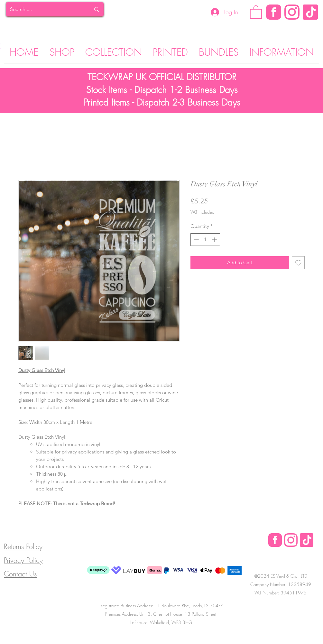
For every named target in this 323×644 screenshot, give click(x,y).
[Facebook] (274, 12)
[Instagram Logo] (292, 12)
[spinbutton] (205, 240)
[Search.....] (45, 9)
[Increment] (215, 240)
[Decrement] (196, 240)
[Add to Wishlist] (298, 263)
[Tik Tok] (310, 12)
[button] (256, 12)
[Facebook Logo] (275, 540)
